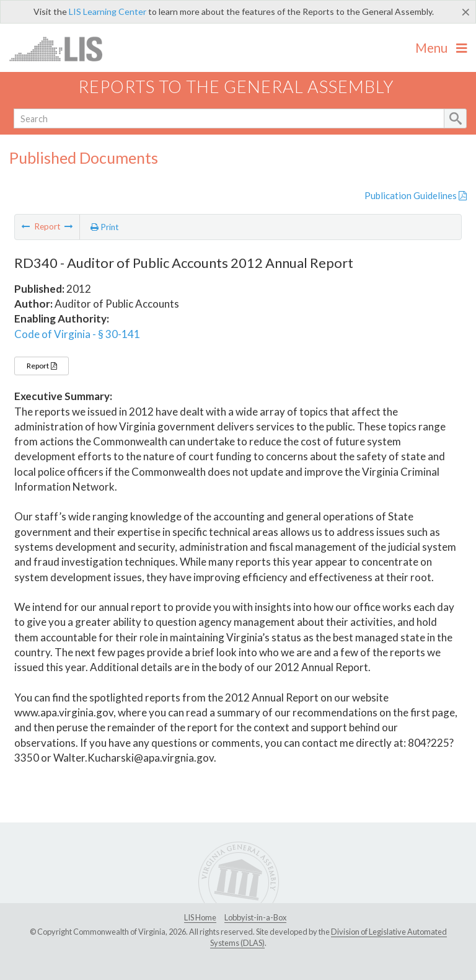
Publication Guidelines (416, 195)
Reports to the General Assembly (236, 87)
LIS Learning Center (108, 11)
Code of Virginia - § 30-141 (77, 334)
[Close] (466, 12)
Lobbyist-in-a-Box (255, 917)
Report (42, 366)
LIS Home (200, 917)
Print (105, 227)
